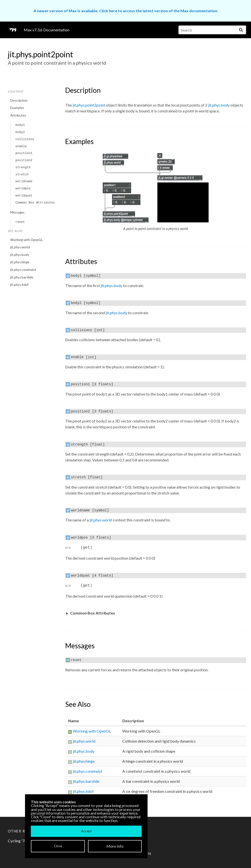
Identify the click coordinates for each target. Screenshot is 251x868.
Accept (86, 831)
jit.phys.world (20, 247)
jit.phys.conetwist (23, 270)
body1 (20, 125)
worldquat (24, 196)
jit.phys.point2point (89, 105)
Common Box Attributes (35, 203)
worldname (24, 181)
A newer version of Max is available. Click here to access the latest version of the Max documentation (125, 11)
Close (58, 846)
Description (19, 100)
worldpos (23, 188)
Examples (17, 108)
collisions (25, 139)
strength (23, 167)
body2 (20, 132)
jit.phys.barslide (22, 277)
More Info (115, 846)
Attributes (18, 115)
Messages (17, 212)
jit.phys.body (20, 255)
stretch (22, 175)
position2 (24, 160)
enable (21, 146)
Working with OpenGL (27, 240)
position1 (24, 153)
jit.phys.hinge (20, 262)
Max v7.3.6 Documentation (47, 30)
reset (20, 222)
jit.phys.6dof (19, 285)
